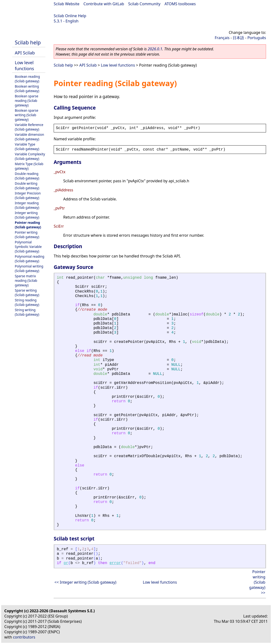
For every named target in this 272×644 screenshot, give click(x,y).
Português (257, 38)
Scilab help (28, 42)
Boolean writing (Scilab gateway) (27, 89)
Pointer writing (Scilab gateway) (27, 235)
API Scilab (25, 53)
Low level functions (24, 65)
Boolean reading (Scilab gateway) (27, 79)
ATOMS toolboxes (180, 4)
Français (222, 38)
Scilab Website (67, 4)
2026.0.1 (155, 49)
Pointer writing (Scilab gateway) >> (257, 582)
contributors (24, 637)
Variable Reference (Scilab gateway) (29, 127)
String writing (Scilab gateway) (27, 312)
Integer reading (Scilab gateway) (27, 205)
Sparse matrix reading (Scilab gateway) (26, 280)
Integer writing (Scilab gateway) (27, 215)
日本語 (238, 38)
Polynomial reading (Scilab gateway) (30, 259)
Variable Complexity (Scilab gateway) (30, 156)
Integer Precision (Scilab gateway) (28, 195)
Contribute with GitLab (104, 4)
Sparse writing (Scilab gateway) (27, 293)
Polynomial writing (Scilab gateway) (29, 268)
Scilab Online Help (70, 16)
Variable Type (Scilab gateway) (27, 147)
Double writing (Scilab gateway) (27, 186)
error (115, 563)
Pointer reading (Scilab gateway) (28, 225)
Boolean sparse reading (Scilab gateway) (26, 101)
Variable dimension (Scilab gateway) (29, 137)
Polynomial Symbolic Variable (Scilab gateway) (28, 247)
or (66, 563)
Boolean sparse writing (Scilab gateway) (26, 115)
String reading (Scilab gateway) (27, 302)
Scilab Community (144, 4)
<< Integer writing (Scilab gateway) (85, 582)
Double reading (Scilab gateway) (27, 176)
